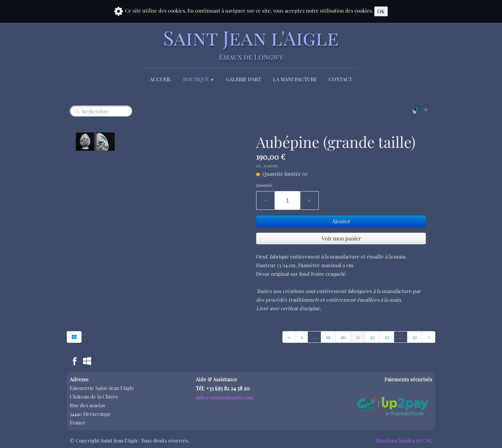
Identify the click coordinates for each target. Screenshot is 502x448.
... (314, 337)
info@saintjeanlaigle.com (225, 397)
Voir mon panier (341, 238)
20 (343, 337)
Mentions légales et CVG (404, 440)
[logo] (251, 44)
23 (387, 337)
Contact (340, 79)
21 (358, 337)
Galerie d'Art (244, 79)
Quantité (264, 185)
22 (372, 337)
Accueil (161, 79)
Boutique (199, 79)
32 (415, 337)
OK (381, 11)
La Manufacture (295, 79)
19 (328, 337)
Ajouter (341, 221)
